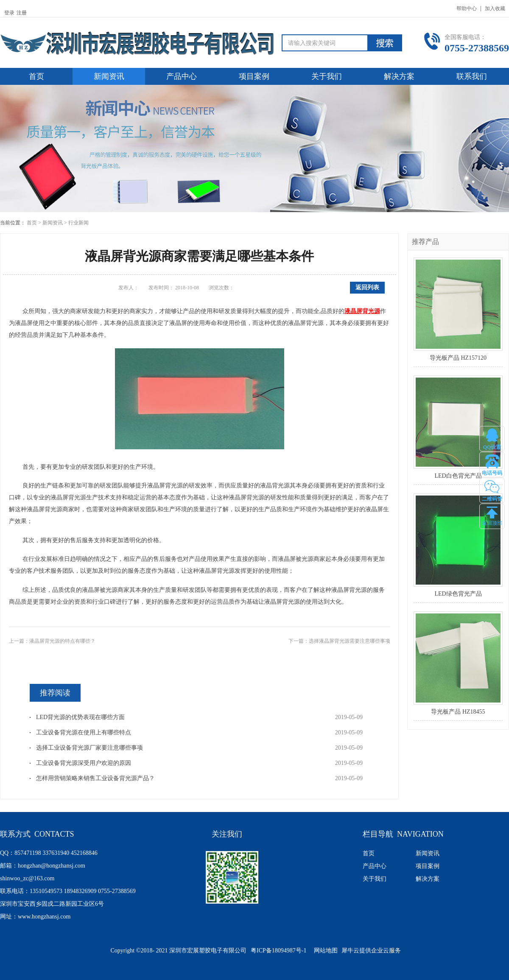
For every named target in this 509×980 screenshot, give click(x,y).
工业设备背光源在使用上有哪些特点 (84, 732)
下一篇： (339, 641)
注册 (22, 13)
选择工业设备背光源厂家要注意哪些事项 (89, 748)
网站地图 (324, 951)
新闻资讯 (53, 223)
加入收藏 (495, 8)
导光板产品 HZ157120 (458, 358)
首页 (36, 76)
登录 (9, 13)
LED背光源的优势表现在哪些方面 (80, 717)
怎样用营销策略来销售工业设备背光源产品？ (95, 778)
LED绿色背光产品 (458, 594)
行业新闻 (78, 223)
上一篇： (52, 641)
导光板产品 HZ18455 (458, 712)
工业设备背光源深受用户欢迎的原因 (84, 763)
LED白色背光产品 (458, 476)
